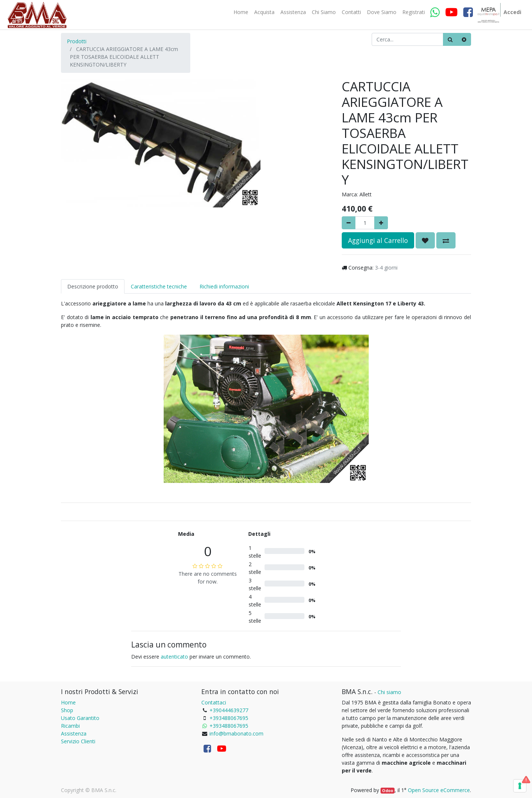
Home (68, 702)
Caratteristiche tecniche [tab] (159, 286)
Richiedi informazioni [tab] (224, 286)
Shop (67, 710)
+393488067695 (229, 718)
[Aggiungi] (381, 223)
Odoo (388, 791)
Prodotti (77, 41)
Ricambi (70, 726)
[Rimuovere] (349, 223)
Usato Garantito (80, 718)
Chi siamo (389, 692)
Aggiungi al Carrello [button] (378, 240)
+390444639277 (229, 710)
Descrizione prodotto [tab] (93, 286)
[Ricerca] (450, 39)
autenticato (174, 657)
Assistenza (74, 733)
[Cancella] (464, 39)
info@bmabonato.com (236, 733)
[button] (425, 240)
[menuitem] (241, 12)
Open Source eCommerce (439, 790)
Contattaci (214, 702)
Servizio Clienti (78, 741)
